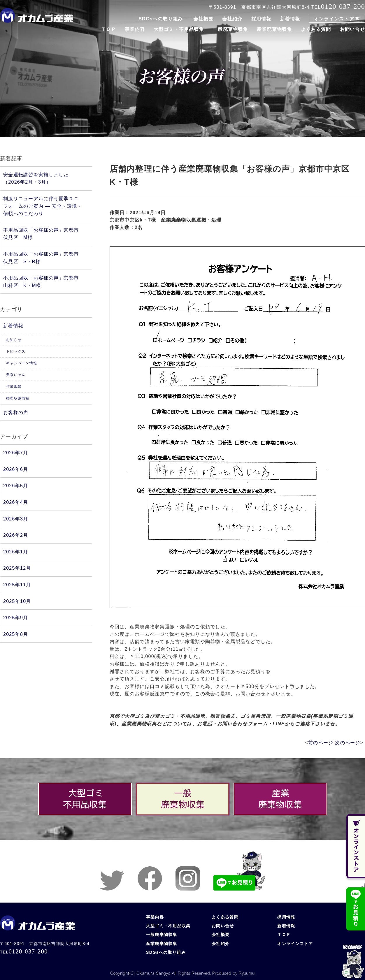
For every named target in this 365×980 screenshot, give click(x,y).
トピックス (16, 351)
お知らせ (14, 340)
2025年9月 (16, 618)
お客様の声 (16, 412)
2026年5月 (16, 486)
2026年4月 (16, 502)
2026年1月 (16, 552)
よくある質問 (316, 29)
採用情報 (261, 19)
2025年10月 (17, 601)
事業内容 (135, 29)
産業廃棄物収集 (274, 29)
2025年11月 (17, 585)
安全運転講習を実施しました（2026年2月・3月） (36, 178)
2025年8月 (16, 634)
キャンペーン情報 (22, 363)
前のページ (321, 743)
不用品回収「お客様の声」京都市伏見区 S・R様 (41, 258)
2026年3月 (16, 519)
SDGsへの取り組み (161, 19)
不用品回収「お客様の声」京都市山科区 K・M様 (41, 282)
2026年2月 (16, 535)
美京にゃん (16, 375)
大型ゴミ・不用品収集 (179, 29)
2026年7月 (16, 453)
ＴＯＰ (108, 29)
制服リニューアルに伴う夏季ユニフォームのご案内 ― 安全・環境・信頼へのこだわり (43, 206)
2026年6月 (16, 469)
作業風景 (14, 386)
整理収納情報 (18, 398)
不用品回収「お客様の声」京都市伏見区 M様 (41, 234)
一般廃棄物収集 (230, 29)
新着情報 (290, 19)
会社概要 (203, 19)
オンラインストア (334, 19)
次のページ (348, 743)
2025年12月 (17, 568)
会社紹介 (232, 19)
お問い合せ (352, 29)
